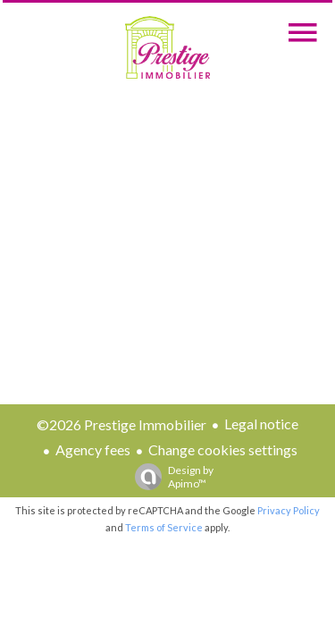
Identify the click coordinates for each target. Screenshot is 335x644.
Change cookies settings (223, 449)
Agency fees (93, 449)
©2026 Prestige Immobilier (121, 424)
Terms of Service (164, 527)
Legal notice (261, 424)
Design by (170, 477)
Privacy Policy (289, 510)
